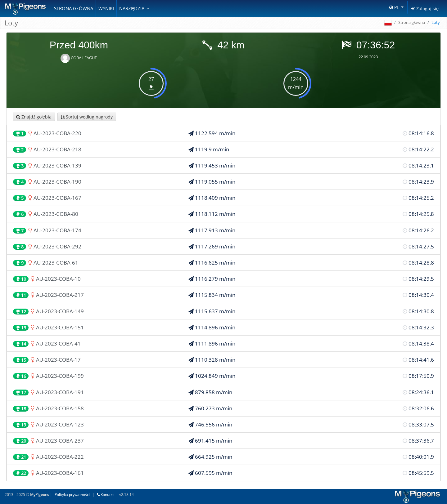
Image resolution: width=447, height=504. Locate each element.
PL (395, 7)
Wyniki (106, 8)
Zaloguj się (425, 9)
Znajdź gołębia (34, 117)
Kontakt (105, 495)
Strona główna (74, 8)
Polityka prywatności (72, 495)
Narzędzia (132, 8)
